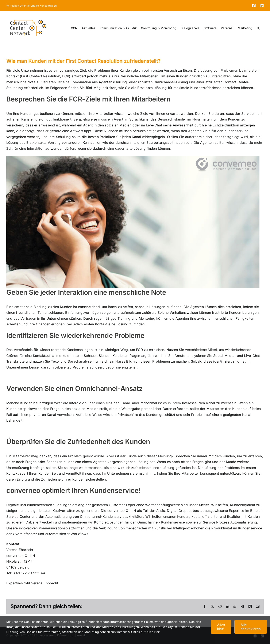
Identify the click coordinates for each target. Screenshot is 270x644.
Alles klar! (221, 627)
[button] (258, 28)
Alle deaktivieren (251, 627)
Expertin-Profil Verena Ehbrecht (32, 583)
